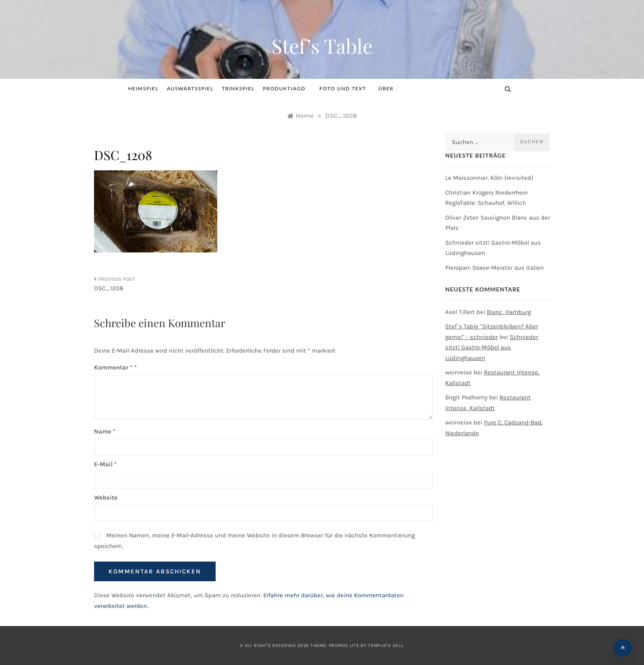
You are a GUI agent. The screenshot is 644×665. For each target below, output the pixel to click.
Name (105, 431)
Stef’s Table (322, 46)
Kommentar (113, 367)
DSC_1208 (109, 288)
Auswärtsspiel (190, 88)
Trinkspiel (238, 88)
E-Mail (105, 464)
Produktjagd (287, 88)
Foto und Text (343, 88)
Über (386, 88)
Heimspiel (143, 88)
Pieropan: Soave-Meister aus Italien (494, 268)
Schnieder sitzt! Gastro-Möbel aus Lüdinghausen (492, 347)
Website (106, 498)
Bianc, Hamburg (509, 312)
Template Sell (385, 646)
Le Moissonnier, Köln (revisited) (489, 178)
